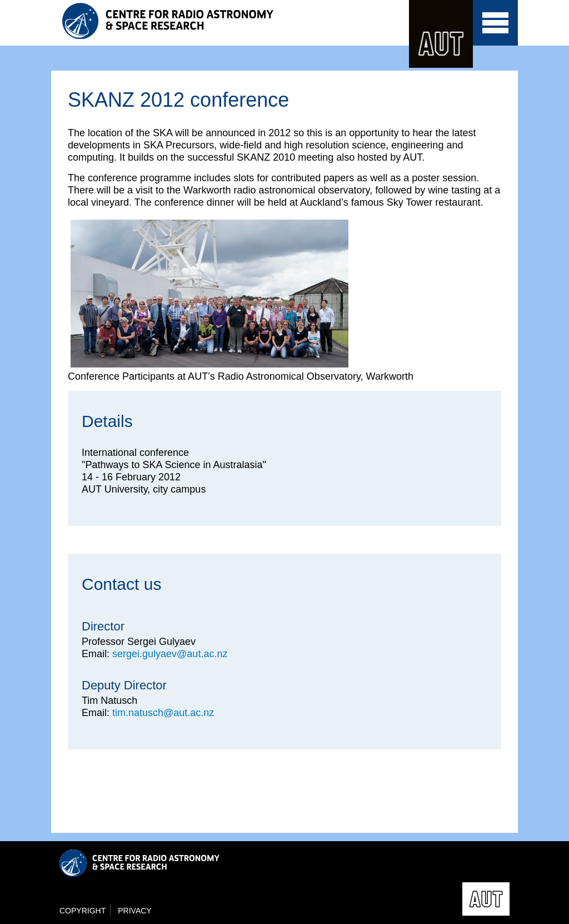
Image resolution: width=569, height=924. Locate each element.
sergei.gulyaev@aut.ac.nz (170, 654)
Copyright (83, 911)
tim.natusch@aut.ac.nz (163, 713)
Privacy (134, 911)
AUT (441, 34)
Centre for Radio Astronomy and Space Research (171, 21)
